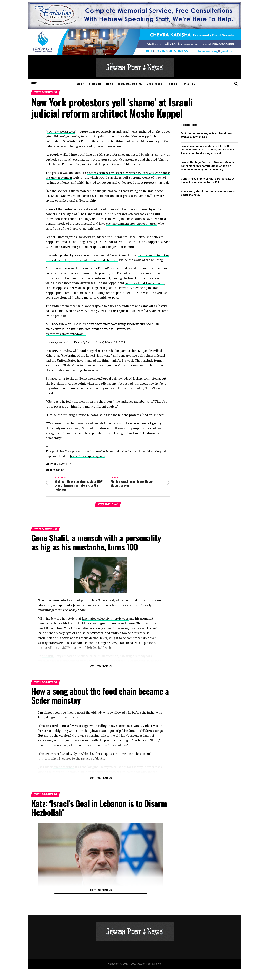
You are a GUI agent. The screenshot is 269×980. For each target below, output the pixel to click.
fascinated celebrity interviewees (105, 629)
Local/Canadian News (130, 84)
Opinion (173, 84)
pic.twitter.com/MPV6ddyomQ (67, 344)
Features (79, 84)
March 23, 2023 (115, 352)
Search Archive (155, 84)
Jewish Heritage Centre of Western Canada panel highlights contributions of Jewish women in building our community (208, 166)
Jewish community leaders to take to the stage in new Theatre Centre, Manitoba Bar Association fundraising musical (208, 150)
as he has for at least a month (146, 293)
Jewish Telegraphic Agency (99, 466)
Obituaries (95, 84)
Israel (110, 84)
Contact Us (188, 84)
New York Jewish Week (62, 132)
